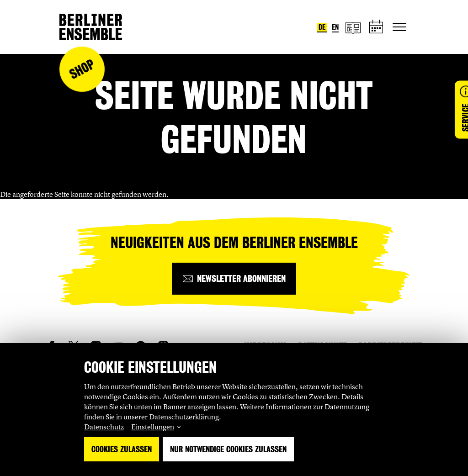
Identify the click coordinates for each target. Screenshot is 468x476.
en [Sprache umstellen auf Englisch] (335, 27)
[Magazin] (353, 27)
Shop (82, 69)
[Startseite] (91, 27)
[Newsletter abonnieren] (234, 279)
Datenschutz (104, 427)
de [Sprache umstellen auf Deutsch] (322, 27)
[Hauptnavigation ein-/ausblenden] (399, 27)
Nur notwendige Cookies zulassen (228, 449)
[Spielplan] (377, 27)
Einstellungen (153, 427)
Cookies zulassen (122, 449)
